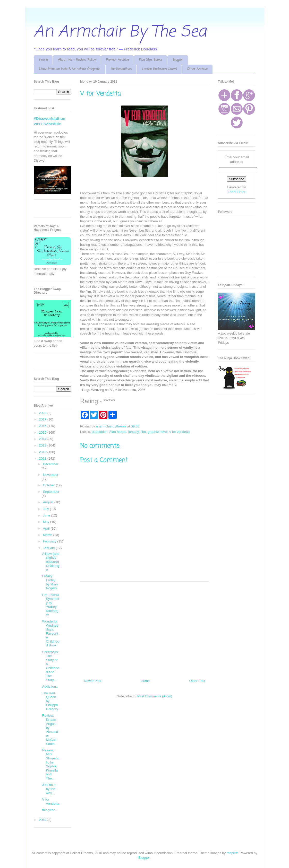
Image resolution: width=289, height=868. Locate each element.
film (143, 432)
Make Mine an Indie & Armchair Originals (70, 69)
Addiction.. (50, 686)
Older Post (197, 681)
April (47, 528)
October (49, 485)
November (51, 475)
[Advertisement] (144, 628)
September (51, 492)
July (46, 509)
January (49, 548)
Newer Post (93, 681)
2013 (43, 445)
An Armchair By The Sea (120, 32)
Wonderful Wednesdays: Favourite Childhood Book (50, 633)
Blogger (144, 858)
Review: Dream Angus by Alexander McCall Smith (50, 730)
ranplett (232, 853)
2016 (43, 426)
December (51, 464)
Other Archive (197, 69)
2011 (43, 458)
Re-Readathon (121, 69)
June (47, 515)
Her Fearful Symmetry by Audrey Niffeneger (51, 605)
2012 (43, 452)
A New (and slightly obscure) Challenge (51, 562)
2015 (43, 432)
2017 (43, 419)
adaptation (100, 432)
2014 (43, 439)
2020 (43, 413)
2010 (43, 820)
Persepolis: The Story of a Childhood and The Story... (50, 666)
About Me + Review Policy (77, 60)
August (49, 502)
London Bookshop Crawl (159, 69)
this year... (50, 810)
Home (43, 60)
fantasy (134, 432)
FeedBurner (237, 192)
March (48, 535)
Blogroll (178, 60)
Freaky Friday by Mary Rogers (50, 582)
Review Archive (117, 60)
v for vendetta (180, 432)
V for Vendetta (50, 801)
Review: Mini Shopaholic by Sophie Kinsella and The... (51, 764)
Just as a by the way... (49, 789)
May (47, 522)
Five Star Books (151, 60)
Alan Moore (118, 432)
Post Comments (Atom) (155, 696)
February (50, 541)
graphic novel (158, 432)
